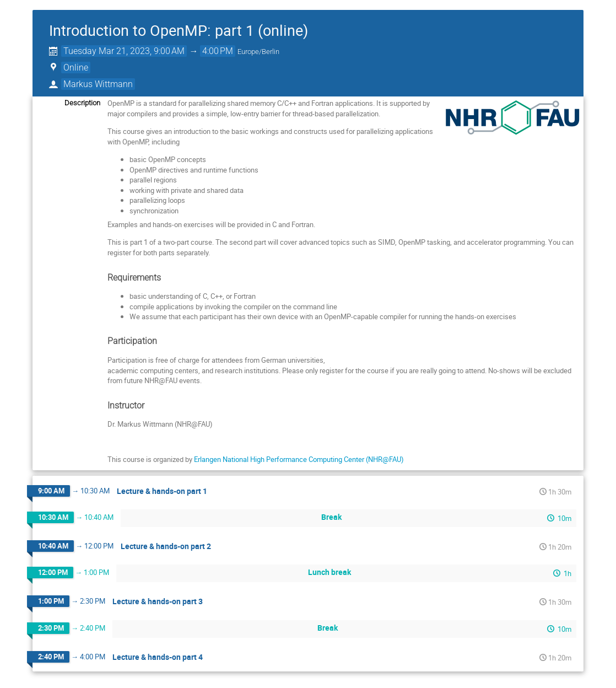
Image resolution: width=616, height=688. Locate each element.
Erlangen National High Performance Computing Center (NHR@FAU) (299, 459)
